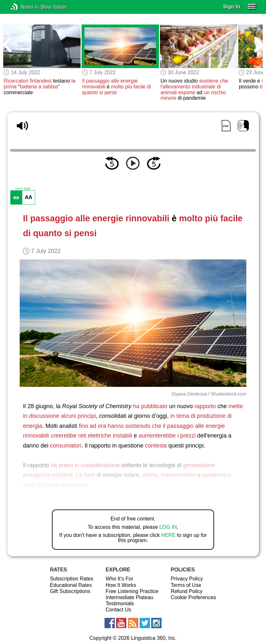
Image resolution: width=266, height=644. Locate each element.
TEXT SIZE (23, 189)
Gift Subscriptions (70, 591)
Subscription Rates (72, 579)
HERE (168, 535)
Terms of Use (186, 585)
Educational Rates (71, 585)
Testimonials (120, 604)
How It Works (121, 585)
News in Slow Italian (24, 7)
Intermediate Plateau (130, 597)
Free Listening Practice (132, 591)
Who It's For (120, 579)
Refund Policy (187, 591)
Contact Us (118, 610)
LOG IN (168, 527)
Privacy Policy (187, 579)
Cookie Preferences (194, 597)
